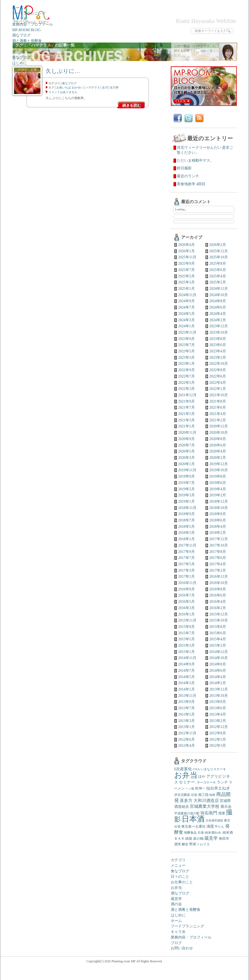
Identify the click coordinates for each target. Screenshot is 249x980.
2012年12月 (219, 727)
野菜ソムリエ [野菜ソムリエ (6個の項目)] (200, 844)
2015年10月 (219, 620)
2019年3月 (186, 495)
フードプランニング (187, 926)
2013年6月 (218, 708)
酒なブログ (21, 35)
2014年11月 (187, 658)
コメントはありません (63, 92)
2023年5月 (186, 351)
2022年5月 (186, 383)
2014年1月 (186, 689)
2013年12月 (219, 689)
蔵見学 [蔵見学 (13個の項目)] (211, 838)
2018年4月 (218, 527)
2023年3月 (186, 358)
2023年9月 (186, 339)
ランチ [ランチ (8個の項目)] (222, 782)
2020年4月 (218, 451)
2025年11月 (187, 257)
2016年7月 (186, 595)
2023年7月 (186, 345)
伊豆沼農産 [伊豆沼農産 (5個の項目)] (182, 795)
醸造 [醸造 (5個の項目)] (185, 844)
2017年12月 (219, 539)
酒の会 (18, 52)
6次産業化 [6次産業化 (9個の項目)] (183, 769)
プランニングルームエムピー (31, 15)
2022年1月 (218, 389)
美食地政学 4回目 (191, 184)
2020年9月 (186, 439)
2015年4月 (218, 639)
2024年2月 (218, 320)
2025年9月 (186, 263)
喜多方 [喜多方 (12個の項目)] (186, 801)
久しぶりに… (63, 71)
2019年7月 (186, 483)
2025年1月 (186, 289)
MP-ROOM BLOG (26, 30)
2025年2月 (218, 282)
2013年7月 (186, 708)
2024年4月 (218, 314)
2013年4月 (218, 714)
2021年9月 (186, 401)
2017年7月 (186, 558)
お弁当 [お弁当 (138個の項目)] (186, 775)
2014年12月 (219, 652)
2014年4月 (218, 677)
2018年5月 (186, 527)
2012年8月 (218, 733)
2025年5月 (186, 276)
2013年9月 (186, 702)
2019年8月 (218, 476)
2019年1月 (186, 501)
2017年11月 (187, 545)
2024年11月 (187, 295)
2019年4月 (218, 489)
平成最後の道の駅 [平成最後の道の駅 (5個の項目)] (187, 813)
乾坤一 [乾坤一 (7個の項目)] (200, 788)
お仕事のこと (182, 882)
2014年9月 (186, 664)
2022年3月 (186, 389)
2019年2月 (218, 495)
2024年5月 (186, 314)
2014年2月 (218, 683)
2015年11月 (187, 620)
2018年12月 (219, 501)
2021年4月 (218, 414)
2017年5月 (186, 564)
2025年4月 (218, 276)
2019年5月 (186, 489)
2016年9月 (186, 589)
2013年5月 (186, 714)
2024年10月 (219, 295)
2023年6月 (218, 345)
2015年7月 (186, 633)
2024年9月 (186, 301)
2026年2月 (218, 245)
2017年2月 (218, 570)
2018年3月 (186, 533)
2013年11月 (187, 696)
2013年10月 (219, 696)
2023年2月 (218, 358)
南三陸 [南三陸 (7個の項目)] (203, 795)
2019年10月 (219, 470)
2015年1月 (186, 652)
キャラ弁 (178, 932)
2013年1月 (186, 727)
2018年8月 (218, 514)
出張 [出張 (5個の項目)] (194, 795)
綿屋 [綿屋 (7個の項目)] (189, 839)
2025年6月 (218, 270)
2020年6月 (218, 445)
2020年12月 (219, 426)
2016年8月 (218, 589)
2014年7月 (186, 671)
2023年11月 (187, 332)
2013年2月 (218, 721)
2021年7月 (186, 407)
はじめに (20, 63)
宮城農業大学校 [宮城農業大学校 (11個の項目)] (205, 806)
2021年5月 (186, 414)
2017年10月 (219, 545)
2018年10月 (219, 508)
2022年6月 (218, 376)
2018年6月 (218, 520)
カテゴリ (178, 860)
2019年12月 (219, 464)
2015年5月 (186, 639)
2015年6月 (218, 633)
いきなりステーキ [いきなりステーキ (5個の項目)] (213, 769)
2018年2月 (218, 533)
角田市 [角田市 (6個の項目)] (224, 839)
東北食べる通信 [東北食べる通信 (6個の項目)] (193, 827)
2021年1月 (186, 426)
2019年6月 (218, 483)
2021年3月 (186, 420)
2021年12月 (187, 395)
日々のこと (180, 877)
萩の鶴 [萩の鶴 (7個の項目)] (198, 839)
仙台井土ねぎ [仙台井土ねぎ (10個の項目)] (218, 788)
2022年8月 (218, 370)
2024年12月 (219, 289)
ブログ (176, 943)
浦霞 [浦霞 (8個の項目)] (210, 826)
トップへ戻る (223, 976)
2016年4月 (218, 602)
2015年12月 (219, 614)
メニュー (178, 865)
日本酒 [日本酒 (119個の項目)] (193, 819)
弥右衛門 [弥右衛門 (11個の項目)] (209, 813)
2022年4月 (218, 383)
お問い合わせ (182, 948)
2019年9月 (186, 476)
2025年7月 (186, 270)
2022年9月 (186, 370)
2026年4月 (186, 245)
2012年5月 (218, 739)
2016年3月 (186, 608)
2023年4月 (218, 351)
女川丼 (114, 87)
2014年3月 (186, 683)
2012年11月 (187, 733)
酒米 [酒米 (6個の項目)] (178, 844)
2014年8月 (218, 664)
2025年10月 (219, 257)
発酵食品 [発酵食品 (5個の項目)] (190, 833)
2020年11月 (187, 433)
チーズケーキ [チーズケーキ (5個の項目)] (206, 783)
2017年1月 (186, 577)
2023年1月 (186, 364)
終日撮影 (184, 168)
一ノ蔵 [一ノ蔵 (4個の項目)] (190, 789)
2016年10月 (219, 583)
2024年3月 (186, 320)
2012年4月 (186, 746)
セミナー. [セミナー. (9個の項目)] (187, 782)
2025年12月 (219, 251)
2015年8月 (218, 627)
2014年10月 (219, 658)
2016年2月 (218, 608)
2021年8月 (218, 401)
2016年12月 (219, 577)
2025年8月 (218, 263)
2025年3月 (186, 282)
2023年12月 (219, 326)
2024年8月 (218, 301)
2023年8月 (218, 339)
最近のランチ (188, 176)
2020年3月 (186, 458)
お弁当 (176, 888)
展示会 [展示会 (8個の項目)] (226, 807)
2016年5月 (186, 602)
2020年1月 (186, 464)
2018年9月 (186, 514)
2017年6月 (218, 558)
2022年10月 (219, 364)
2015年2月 (218, 645)
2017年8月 (218, 552)
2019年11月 (187, 470)
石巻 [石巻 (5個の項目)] (201, 833)
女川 (105, 87)
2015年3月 (186, 645)
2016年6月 (218, 595)
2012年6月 (186, 739)
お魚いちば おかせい (70, 87)
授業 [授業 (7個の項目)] (222, 813)
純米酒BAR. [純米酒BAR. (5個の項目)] (213, 833)
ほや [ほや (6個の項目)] (202, 777)
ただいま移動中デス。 (195, 160)
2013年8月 (218, 702)
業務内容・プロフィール (33, 24)
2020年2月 (218, 458)
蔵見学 (176, 899)
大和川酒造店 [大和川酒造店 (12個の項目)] (206, 801)
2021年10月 (219, 395)
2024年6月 (218, 307)
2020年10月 (219, 433)
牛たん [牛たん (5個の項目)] (219, 827)
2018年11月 (187, 508)
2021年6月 (218, 407)
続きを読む (132, 106)
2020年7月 (186, 445)
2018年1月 (186, 539)
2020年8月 (218, 439)
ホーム (176, 921)
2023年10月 (219, 332)
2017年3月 (186, 570)
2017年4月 (218, 564)
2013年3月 (186, 721)
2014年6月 (218, 671)
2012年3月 (218, 746)
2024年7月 (186, 307)
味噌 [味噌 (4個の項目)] (212, 795)
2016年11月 (187, 583)
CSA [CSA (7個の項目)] (196, 769)
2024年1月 (186, 326)
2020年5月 (186, 451)
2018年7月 (186, 520)
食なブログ (21, 57)
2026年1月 (186, 251)
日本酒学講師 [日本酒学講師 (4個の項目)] (214, 821)
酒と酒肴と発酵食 (27, 41)
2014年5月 (186, 677)
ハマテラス (93, 87)
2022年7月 (186, 376)
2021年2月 (218, 420)
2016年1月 (186, 614)
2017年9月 (186, 552)
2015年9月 (186, 627)
